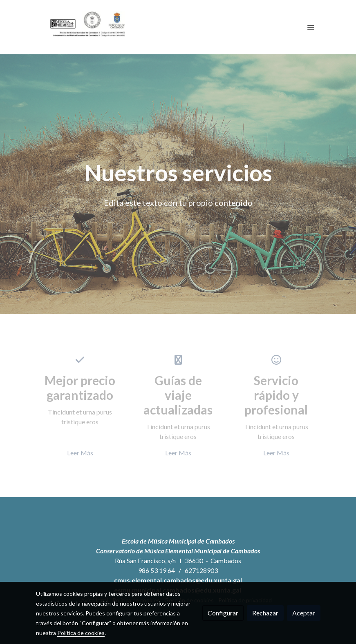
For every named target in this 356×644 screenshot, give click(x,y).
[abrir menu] (311, 27)
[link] (88, 27)
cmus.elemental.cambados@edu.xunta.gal (178, 580)
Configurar (223, 613)
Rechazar (265, 613)
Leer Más (80, 453)
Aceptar (304, 613)
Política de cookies (81, 633)
